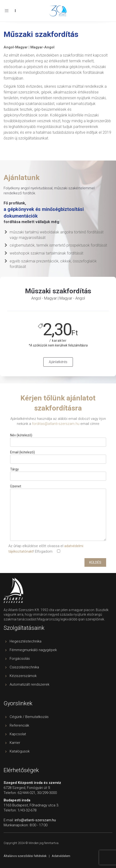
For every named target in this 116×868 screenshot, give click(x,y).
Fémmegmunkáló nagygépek (33, 650)
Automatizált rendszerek (29, 684)
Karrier (15, 743)
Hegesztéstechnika (26, 641)
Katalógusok (20, 751)
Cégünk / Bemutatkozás (29, 717)
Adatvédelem (61, 856)
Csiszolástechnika (24, 667)
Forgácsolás (20, 659)
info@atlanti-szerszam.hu (35, 820)
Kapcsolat (18, 734)
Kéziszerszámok (23, 676)
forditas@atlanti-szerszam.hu (56, 424)
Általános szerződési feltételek (25, 856)
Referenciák (19, 725)
